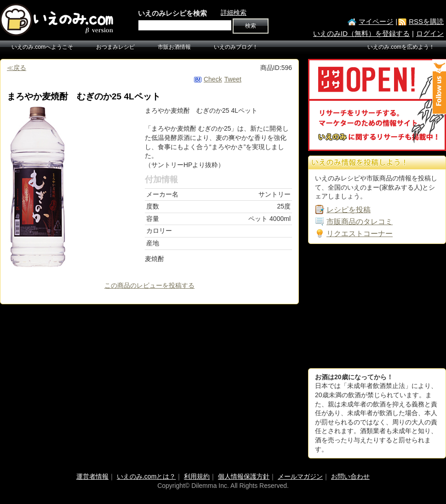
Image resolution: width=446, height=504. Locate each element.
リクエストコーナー (360, 234)
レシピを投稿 (349, 210)
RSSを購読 (426, 21)
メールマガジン (300, 476)
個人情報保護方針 (244, 476)
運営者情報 (92, 476)
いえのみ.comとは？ (146, 476)
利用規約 (197, 476)
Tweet (233, 79)
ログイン (430, 33)
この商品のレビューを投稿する (149, 285)
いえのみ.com (57, 20)
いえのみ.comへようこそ (42, 47)
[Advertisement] (366, 306)
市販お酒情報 (174, 47)
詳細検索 (234, 12)
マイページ (376, 21)
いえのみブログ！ (236, 47)
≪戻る (17, 68)
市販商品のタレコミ (360, 222)
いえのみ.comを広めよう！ (401, 47)
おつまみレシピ (115, 47)
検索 (251, 26)
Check (213, 79)
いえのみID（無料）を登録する (361, 33)
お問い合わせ (350, 476)
